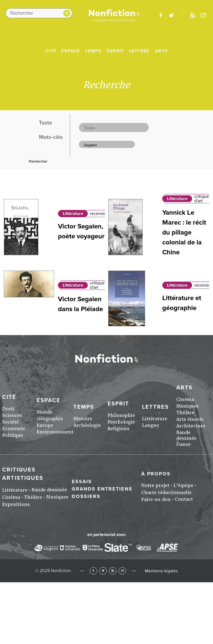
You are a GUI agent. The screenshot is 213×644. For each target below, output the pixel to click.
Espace (71, 51)
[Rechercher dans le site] (39, 13)
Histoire (83, 419)
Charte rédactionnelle (166, 493)
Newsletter (203, 15)
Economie (14, 429)
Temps (93, 51)
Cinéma (185, 399)
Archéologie (87, 425)
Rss (193, 15)
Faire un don (156, 499)
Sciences (12, 415)
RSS (113, 571)
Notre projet (155, 485)
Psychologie (121, 422)
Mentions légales (161, 571)
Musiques (187, 406)
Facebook (93, 571)
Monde (45, 412)
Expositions (16, 504)
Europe (45, 425)
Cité (51, 51)
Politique (13, 435)
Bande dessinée (186, 435)
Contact (184, 499)
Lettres (139, 51)
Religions (119, 429)
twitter (171, 15)
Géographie (50, 419)
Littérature (73, 214)
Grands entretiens (102, 489)
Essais (82, 481)
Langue (151, 425)
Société (10, 422)
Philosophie (121, 415)
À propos (156, 474)
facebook (161, 15)
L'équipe (183, 485)
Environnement (55, 432)
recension (99, 214)
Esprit (115, 51)
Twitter (103, 571)
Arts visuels (190, 419)
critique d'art (202, 199)
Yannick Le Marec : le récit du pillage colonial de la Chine (184, 232)
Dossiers (86, 496)
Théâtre (185, 413)
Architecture (191, 426)
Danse (183, 444)
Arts (161, 51)
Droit (8, 409)
